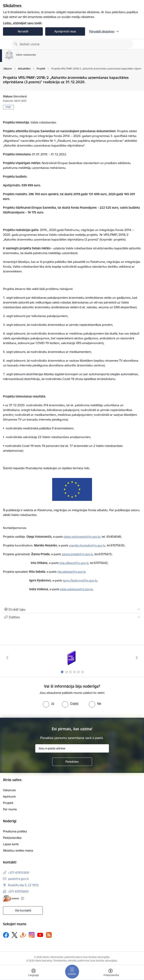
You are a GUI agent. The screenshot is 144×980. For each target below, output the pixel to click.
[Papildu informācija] (22, 898)
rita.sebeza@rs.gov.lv (71, 572)
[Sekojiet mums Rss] (49, 935)
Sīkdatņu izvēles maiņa (18, 850)
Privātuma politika (15, 831)
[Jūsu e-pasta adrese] (72, 748)
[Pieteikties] (72, 762)
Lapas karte (11, 844)
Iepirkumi (9, 796)
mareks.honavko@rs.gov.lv (87, 545)
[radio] (48, 704)
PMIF (8, 107)
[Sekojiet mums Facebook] (6, 935)
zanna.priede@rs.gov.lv (77, 554)
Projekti (8, 803)
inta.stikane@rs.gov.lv (74, 563)
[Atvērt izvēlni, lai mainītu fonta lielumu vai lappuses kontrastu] (111, 973)
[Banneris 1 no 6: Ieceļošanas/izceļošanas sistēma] (72, 658)
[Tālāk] (137, 658)
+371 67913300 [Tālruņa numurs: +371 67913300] (19, 873)
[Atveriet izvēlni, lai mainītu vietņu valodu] (33, 973)
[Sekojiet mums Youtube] (40, 935)
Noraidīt (23, 31)
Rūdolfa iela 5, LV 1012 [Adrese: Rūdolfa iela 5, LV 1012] (23, 885)
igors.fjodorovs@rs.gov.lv (80, 580)
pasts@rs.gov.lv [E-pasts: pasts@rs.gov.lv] (18, 879)
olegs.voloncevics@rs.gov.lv (82, 537)
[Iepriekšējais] (7, 658)
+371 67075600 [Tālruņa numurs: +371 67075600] (18, 891)
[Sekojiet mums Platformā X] (15, 935)
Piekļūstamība (12, 838)
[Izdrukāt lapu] (72, 609)
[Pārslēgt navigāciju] (72, 972)
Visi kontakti (23, 910)
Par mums (10, 809)
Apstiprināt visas (65, 31)
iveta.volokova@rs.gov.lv (76, 589)
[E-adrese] (11, 898)
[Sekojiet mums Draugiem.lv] (23, 935)
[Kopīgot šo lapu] (72, 617)
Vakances (9, 790)
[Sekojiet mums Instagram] (32, 935)
